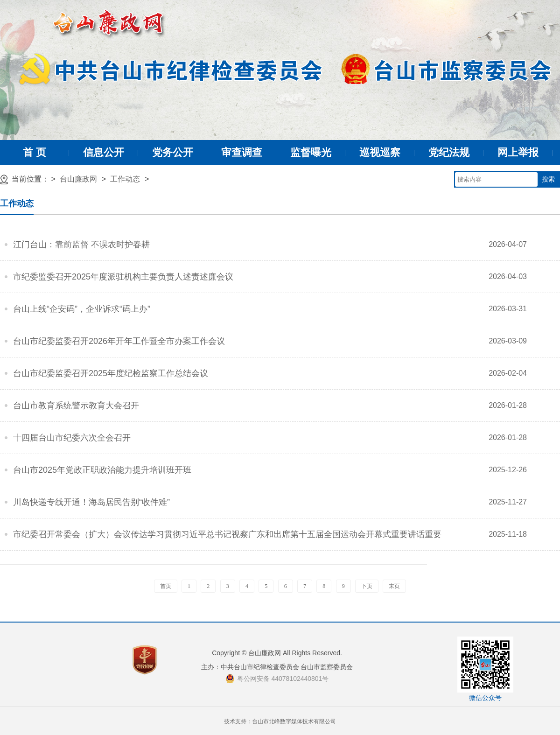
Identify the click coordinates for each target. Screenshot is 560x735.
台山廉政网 (78, 179)
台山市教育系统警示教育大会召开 (76, 406)
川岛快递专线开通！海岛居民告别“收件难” (91, 502)
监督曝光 (311, 152)
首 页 (35, 152)
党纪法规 (449, 152)
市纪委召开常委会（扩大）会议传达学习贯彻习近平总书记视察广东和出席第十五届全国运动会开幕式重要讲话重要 (227, 534)
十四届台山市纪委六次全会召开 (72, 438)
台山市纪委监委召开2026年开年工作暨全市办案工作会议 (119, 341)
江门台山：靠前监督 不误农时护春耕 (81, 245)
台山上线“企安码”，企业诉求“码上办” (82, 309)
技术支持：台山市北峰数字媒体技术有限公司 (280, 721)
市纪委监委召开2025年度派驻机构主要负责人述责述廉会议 (123, 277)
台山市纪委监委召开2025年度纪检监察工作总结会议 (111, 373)
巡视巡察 (380, 152)
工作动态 (125, 179)
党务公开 (173, 152)
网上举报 (518, 152)
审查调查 (242, 152)
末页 (394, 586)
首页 (166, 586)
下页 (367, 586)
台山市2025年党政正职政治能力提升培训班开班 (102, 470)
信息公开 (104, 152)
